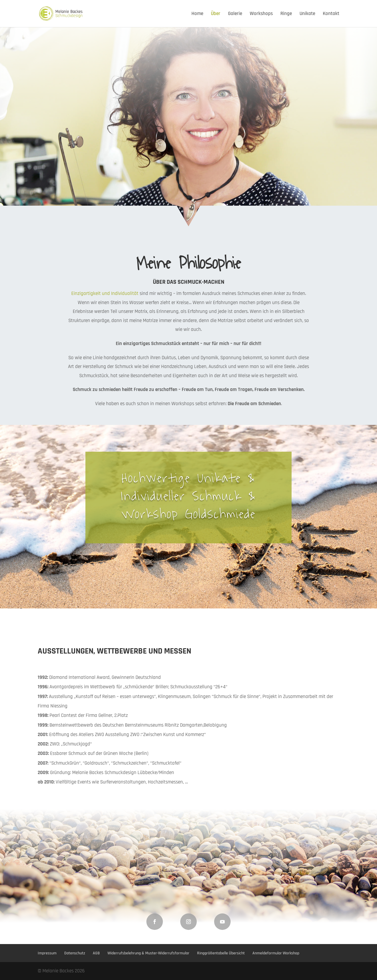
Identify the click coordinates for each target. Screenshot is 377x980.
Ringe (286, 14)
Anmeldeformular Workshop (276, 953)
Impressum (47, 953)
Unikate (307, 14)
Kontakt (331, 14)
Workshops (261, 14)
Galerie (235, 14)
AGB (96, 953)
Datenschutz (75, 953)
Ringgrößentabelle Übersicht (221, 953)
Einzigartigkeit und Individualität (105, 293)
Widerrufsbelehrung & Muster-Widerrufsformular (148, 953)
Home (197, 14)
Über (216, 14)
